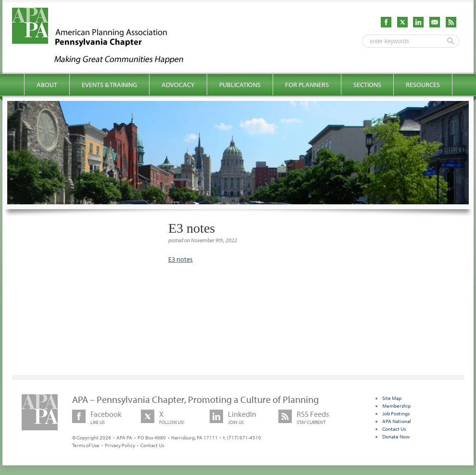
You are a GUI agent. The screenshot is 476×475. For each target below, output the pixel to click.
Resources (423, 85)
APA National (397, 421)
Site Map (392, 398)
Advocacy (178, 85)
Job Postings (396, 413)
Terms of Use (86, 445)
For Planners (307, 85)
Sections (367, 85)
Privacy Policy (120, 445)
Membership (396, 406)
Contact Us (152, 445)
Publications (240, 85)
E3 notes (181, 259)
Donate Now (396, 437)
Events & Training (109, 85)
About (47, 85)
